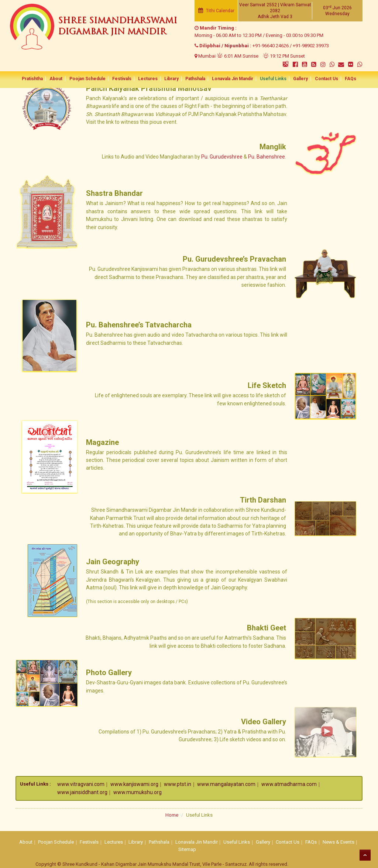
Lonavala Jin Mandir (231, 79)
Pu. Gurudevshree (222, 157)
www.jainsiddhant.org (82, 792)
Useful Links (270, 79)
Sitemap (187, 849)
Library (172, 79)
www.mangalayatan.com (226, 784)
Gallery (296, 79)
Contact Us (321, 79)
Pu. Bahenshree (267, 157)
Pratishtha (39, 79)
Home (172, 815)
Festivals (125, 79)
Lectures (150, 79)
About (61, 79)
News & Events (339, 842)
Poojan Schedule (92, 79)
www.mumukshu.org (138, 792)
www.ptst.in (178, 784)
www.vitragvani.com (81, 784)
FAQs (344, 79)
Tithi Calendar (216, 11)
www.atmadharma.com (289, 784)
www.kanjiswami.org (134, 784)
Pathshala (195, 79)
